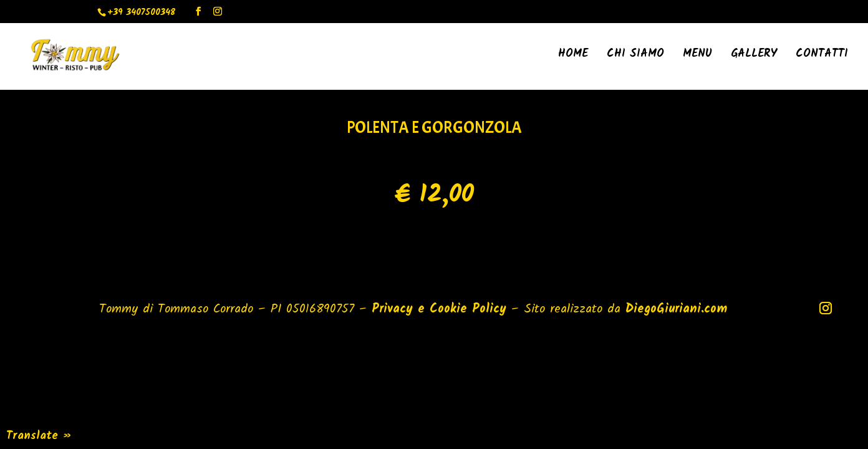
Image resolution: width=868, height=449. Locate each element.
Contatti (822, 56)
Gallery (754, 56)
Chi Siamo (635, 56)
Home (573, 56)
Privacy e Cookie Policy (439, 309)
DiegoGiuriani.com (676, 309)
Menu (697, 56)
